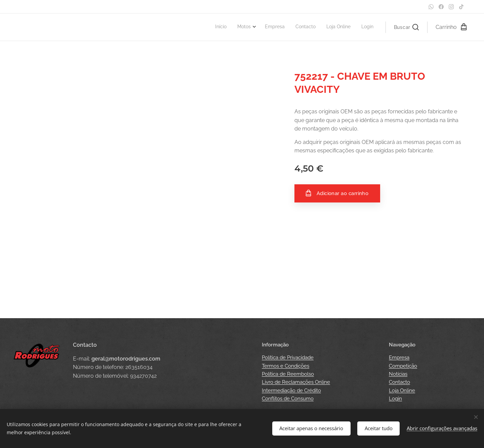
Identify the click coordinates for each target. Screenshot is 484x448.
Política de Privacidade (288, 358)
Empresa (399, 358)
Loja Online (402, 390)
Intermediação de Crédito (291, 390)
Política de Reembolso (288, 374)
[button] (406, 27)
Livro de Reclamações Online (296, 382)
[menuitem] (318, 27)
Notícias (398, 374)
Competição (403, 366)
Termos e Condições (286, 366)
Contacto (399, 382)
